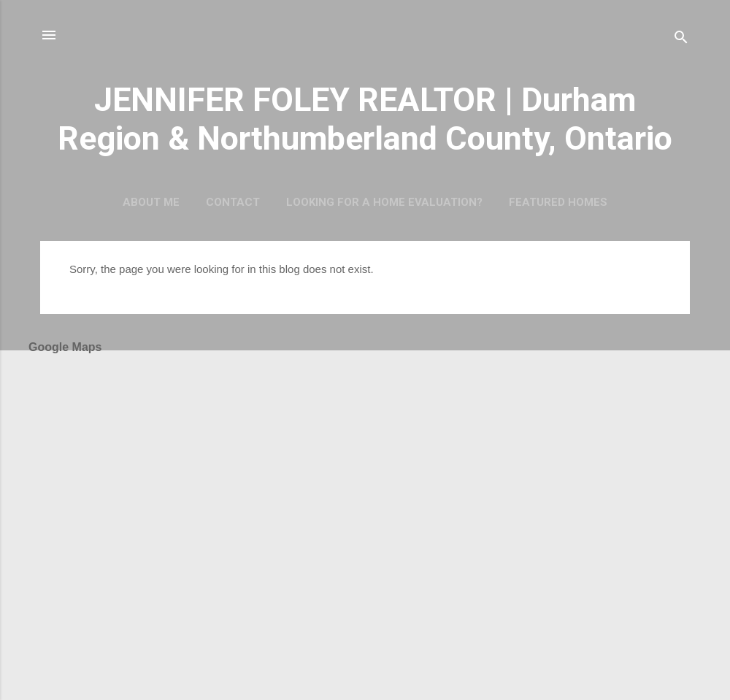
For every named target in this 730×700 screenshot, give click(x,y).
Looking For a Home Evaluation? (384, 202)
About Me (151, 202)
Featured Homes (558, 202)
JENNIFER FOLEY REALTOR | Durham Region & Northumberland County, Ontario (365, 119)
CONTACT (233, 202)
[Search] (681, 40)
